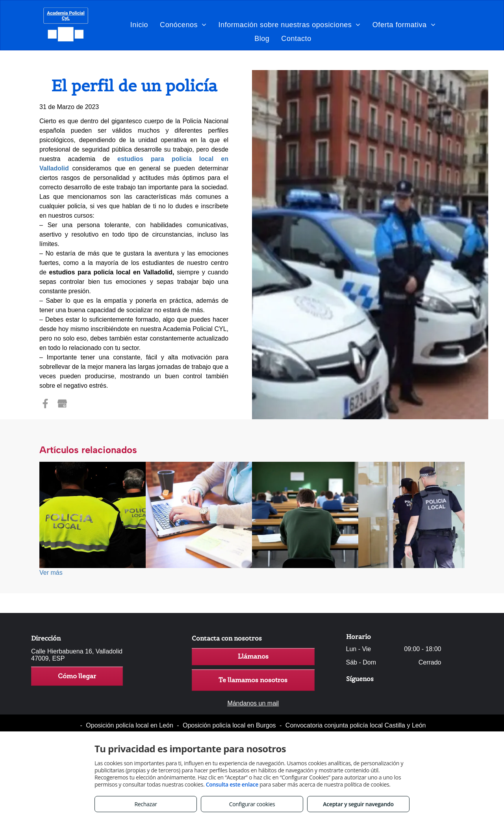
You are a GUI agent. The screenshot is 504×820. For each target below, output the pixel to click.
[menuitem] (139, 25)
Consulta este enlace (232, 784)
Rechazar (145, 804)
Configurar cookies (252, 804)
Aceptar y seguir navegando (358, 804)
